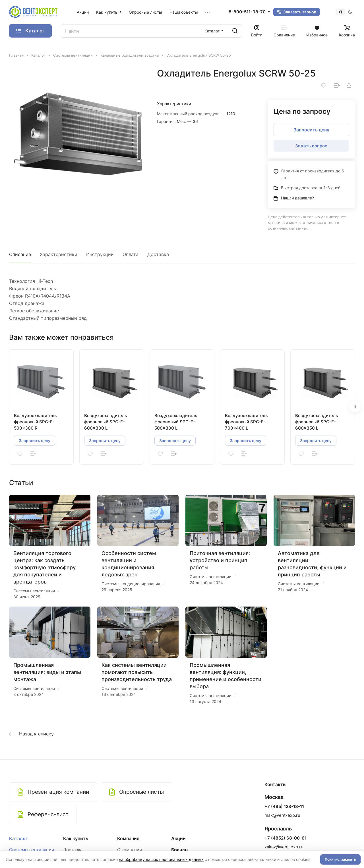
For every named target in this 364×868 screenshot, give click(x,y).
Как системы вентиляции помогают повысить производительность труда (137, 672)
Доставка (158, 254)
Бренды (180, 850)
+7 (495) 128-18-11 (284, 807)
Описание (20, 254)
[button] (355, 407)
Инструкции (100, 254)
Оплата (131, 254)
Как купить (76, 838)
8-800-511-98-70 (247, 12)
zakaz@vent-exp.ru (284, 847)
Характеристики (59, 254)
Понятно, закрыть (340, 859)
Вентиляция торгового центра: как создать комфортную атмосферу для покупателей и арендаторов (45, 567)
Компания (128, 838)
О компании (130, 850)
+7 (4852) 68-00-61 (286, 838)
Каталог (18, 838)
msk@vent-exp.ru (282, 815)
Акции (178, 838)
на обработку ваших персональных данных (161, 859)
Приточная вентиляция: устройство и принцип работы (220, 560)
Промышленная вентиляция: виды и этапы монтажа (47, 672)
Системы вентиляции (32, 850)
